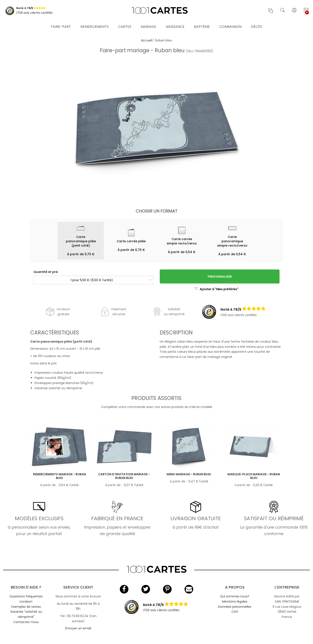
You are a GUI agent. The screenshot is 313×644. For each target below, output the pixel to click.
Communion (230, 25)
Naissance (175, 25)
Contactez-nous (26, 622)
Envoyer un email (78, 628)
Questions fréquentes (26, 596)
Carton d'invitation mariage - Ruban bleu (124, 476)
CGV (235, 612)
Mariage (149, 25)
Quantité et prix (46, 272)
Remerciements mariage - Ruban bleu (59, 476)
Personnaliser (220, 277)
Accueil (146, 40)
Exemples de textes (26, 607)
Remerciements (95, 25)
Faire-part (61, 25)
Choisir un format (157, 211)
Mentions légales (235, 601)
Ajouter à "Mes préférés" (216, 289)
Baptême (202, 25)
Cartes (125, 25)
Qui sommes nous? (235, 596)
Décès (257, 25)
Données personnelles (235, 607)
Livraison (26, 601)
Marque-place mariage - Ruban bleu (254, 476)
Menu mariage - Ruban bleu (189, 474)
